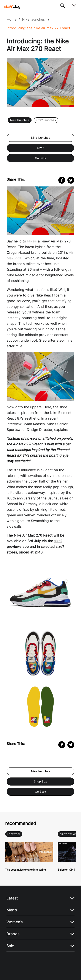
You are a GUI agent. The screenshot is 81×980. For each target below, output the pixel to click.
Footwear (14, 834)
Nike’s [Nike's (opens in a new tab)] (32, 241)
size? (41, 148)
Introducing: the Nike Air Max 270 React (38, 28)
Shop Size (41, 782)
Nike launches (33, 19)
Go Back (40, 158)
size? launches (46, 120)
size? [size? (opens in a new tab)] (58, 541)
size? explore (69, 834)
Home (12, 19)
